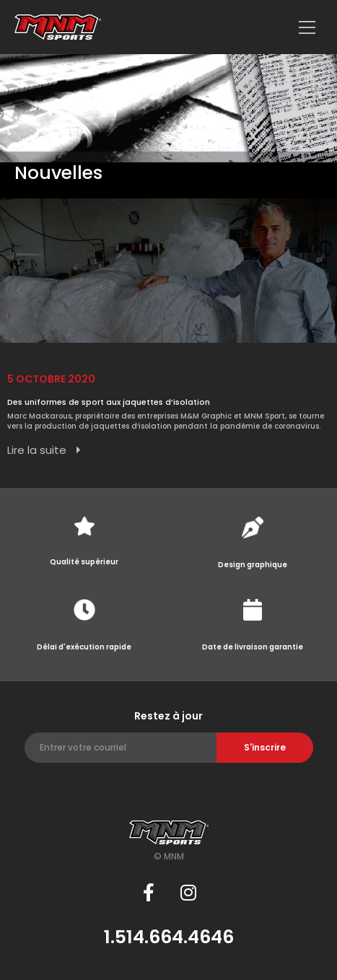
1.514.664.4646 (169, 937)
